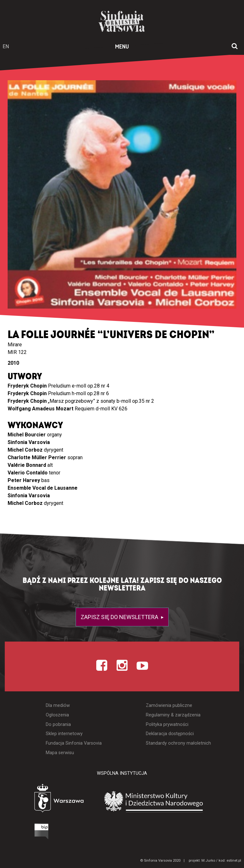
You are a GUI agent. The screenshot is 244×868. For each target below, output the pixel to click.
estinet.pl (234, 861)
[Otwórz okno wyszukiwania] (235, 47)
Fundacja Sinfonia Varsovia (74, 743)
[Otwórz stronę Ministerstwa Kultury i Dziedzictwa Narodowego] (163, 801)
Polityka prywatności (167, 724)
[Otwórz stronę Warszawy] (41, 800)
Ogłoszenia (57, 715)
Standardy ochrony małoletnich (178, 743)
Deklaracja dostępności (170, 734)
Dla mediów (58, 705)
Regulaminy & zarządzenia (173, 715)
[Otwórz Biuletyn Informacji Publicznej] (17, 833)
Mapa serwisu (60, 753)
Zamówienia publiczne (169, 705)
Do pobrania (58, 724)
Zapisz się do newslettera (120, 617)
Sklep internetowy (64, 734)
